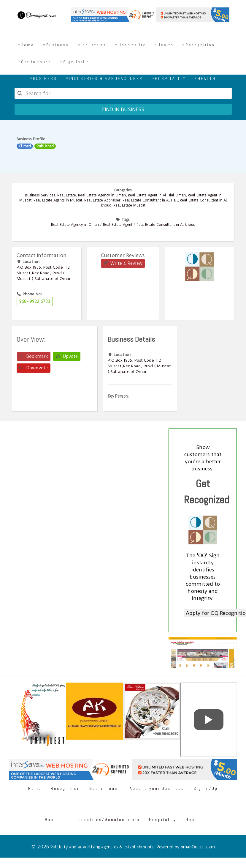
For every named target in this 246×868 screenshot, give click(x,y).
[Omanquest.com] (36, 16)
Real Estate (67, 195)
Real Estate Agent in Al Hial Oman (157, 195)
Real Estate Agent (118, 225)
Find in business (123, 109)
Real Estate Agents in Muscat (58, 200)
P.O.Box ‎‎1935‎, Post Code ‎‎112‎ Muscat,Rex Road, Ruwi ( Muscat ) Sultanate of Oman (44, 273)
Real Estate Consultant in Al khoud (166, 225)
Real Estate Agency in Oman (102, 195)
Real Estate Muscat (129, 205)
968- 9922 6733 (35, 301)
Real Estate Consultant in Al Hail (150, 200)
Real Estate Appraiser (102, 200)
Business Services (40, 195)
